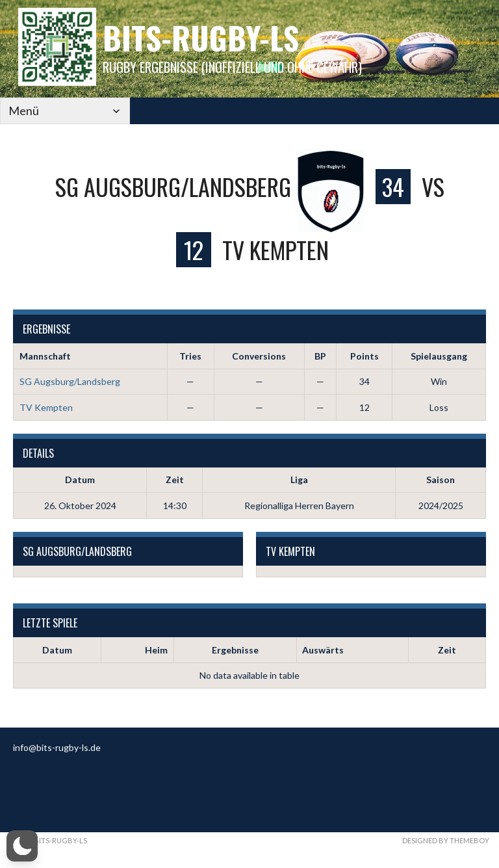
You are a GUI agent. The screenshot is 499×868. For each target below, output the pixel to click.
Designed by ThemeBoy (446, 840)
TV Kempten (46, 407)
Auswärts (323, 650)
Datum (57, 650)
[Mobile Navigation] (65, 111)
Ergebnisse (235, 650)
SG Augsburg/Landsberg (70, 381)
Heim (156, 650)
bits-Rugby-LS (201, 37)
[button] (22, 846)
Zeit (447, 650)
